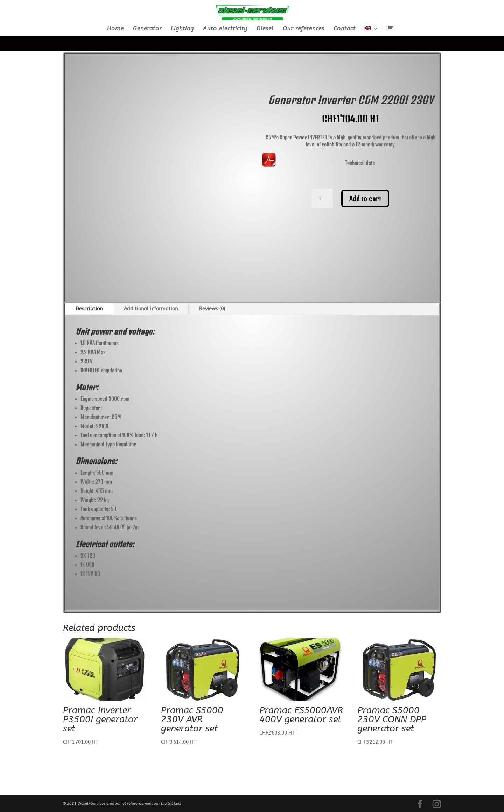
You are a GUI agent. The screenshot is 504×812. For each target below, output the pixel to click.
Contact (345, 29)
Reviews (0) (212, 309)
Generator (147, 29)
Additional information (151, 309)
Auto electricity (225, 29)
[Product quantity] (322, 199)
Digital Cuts (171, 803)
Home (115, 29)
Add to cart (365, 198)
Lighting (182, 29)
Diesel (265, 29)
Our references (304, 29)
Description (89, 309)
